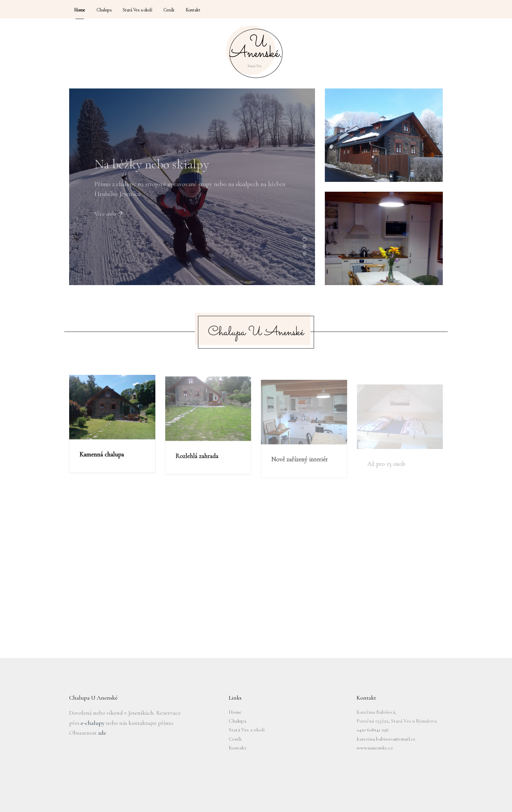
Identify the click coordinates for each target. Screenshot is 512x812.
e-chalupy (93, 723)
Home (235, 712)
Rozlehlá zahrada (197, 462)
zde (102, 733)
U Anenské (256, 49)
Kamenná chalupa (102, 457)
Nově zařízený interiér (299, 467)
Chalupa (237, 721)
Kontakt (238, 748)
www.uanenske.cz (375, 748)
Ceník (235, 739)
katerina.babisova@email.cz (386, 739)
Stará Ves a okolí (247, 730)
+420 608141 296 (373, 730)
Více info (109, 217)
